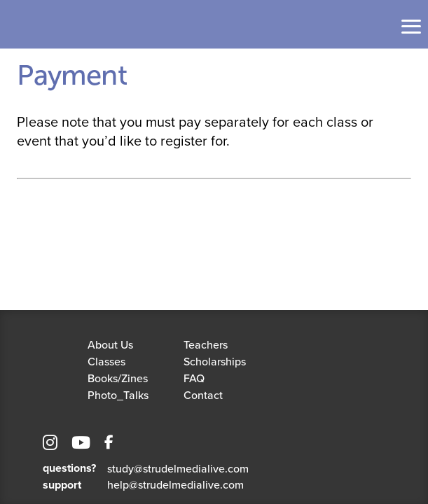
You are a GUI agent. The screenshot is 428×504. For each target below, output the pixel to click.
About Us (110, 344)
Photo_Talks (118, 395)
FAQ (194, 378)
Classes (106, 361)
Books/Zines (118, 378)
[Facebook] (109, 444)
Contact (203, 395)
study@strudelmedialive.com (178, 468)
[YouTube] (81, 444)
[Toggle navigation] (411, 27)
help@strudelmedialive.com (175, 484)
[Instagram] (50, 444)
